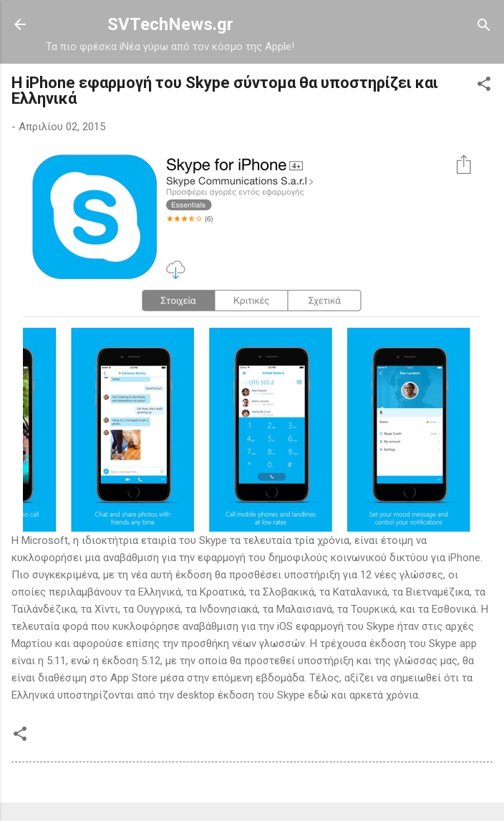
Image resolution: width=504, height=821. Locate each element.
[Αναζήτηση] (484, 26)
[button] (484, 85)
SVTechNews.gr (170, 24)
